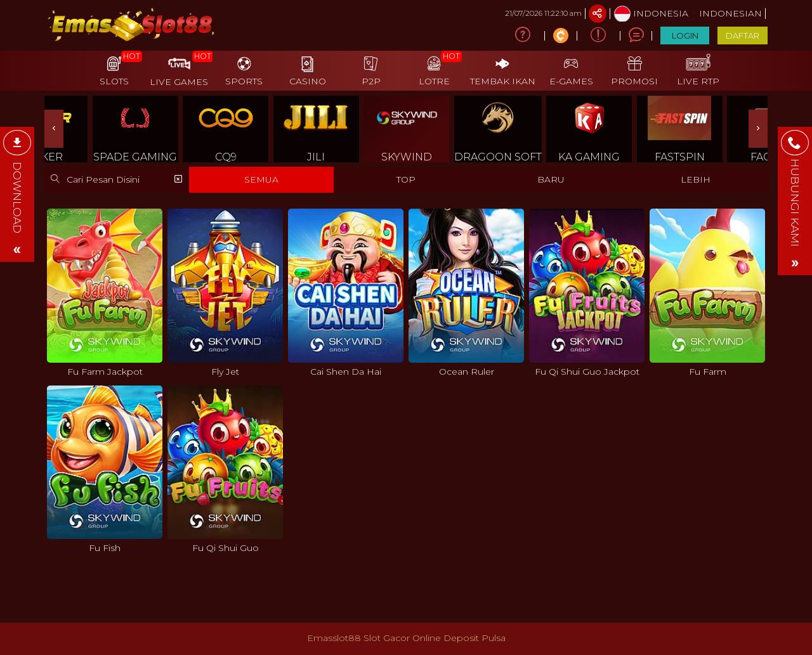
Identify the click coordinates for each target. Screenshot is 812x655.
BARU (551, 179)
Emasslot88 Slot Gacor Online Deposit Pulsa (406, 638)
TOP (406, 179)
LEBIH (696, 179)
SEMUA (261, 179)
